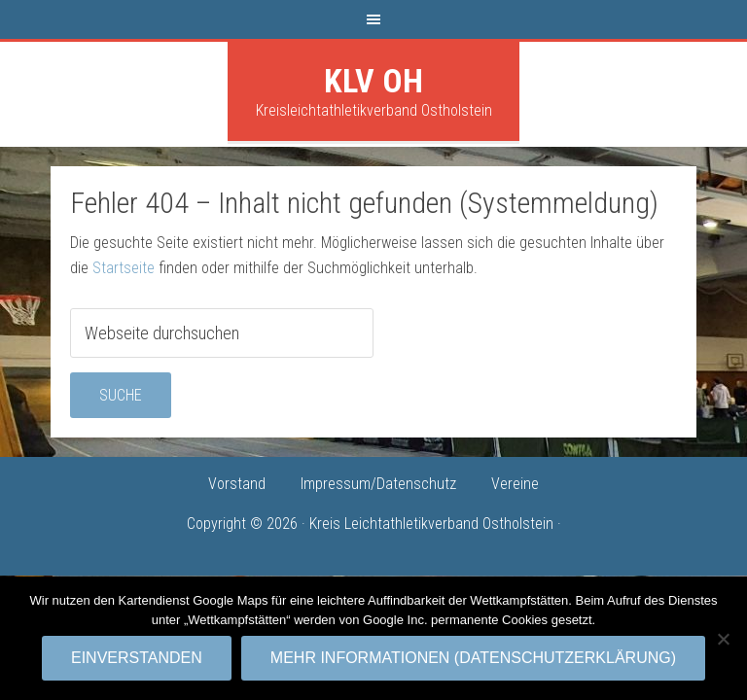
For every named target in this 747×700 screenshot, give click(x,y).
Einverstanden (137, 658)
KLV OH (373, 81)
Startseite (124, 268)
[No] (723, 639)
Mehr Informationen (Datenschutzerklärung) (473, 658)
